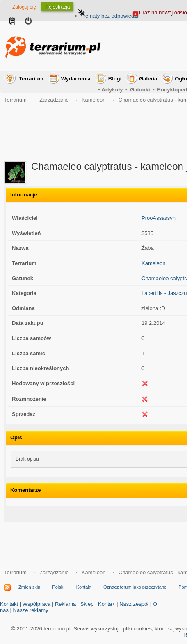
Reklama (65, 604)
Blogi (115, 79)
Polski (58, 587)
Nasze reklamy (31, 610)
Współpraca (37, 604)
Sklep (87, 604)
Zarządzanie (54, 100)
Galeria (148, 79)
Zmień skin (29, 587)
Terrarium (31, 79)
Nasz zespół (134, 604)
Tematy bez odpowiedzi (110, 16)
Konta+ (107, 604)
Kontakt (84, 587)
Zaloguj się (24, 7)
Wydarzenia (76, 79)
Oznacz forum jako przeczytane (135, 587)
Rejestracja (57, 7)
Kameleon (94, 100)
